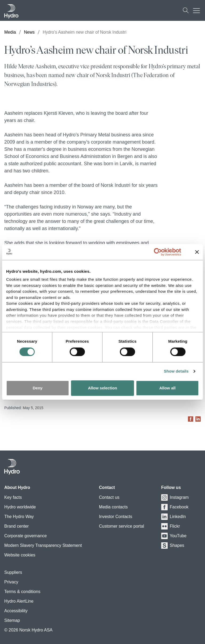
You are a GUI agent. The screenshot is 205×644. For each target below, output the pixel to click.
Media (10, 32)
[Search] (186, 10)
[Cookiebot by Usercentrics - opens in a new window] (162, 252)
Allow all (167, 388)
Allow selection (102, 388)
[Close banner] (197, 252)
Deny (38, 388)
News (29, 32)
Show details (176, 371)
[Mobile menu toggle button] (198, 10)
